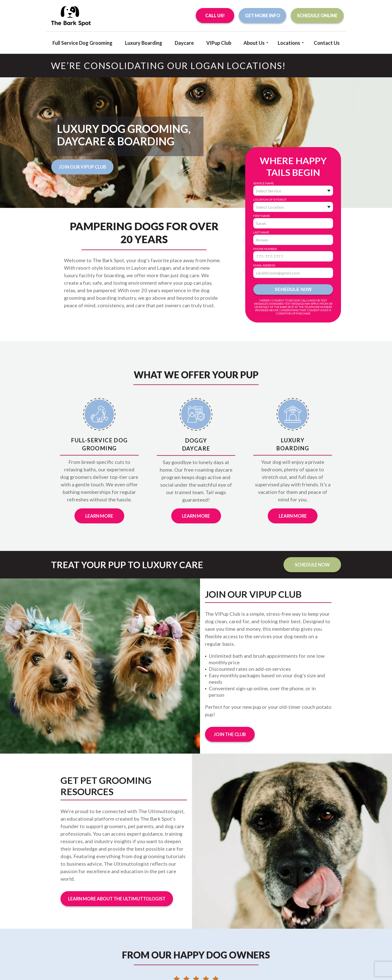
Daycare (184, 43)
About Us (254, 42)
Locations (289, 42)
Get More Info (262, 16)
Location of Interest (272, 200)
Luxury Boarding (144, 43)
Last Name (263, 232)
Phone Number (267, 249)
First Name (263, 216)
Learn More (99, 516)
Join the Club (230, 734)
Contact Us (327, 43)
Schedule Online (317, 16)
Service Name (265, 183)
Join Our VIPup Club (82, 167)
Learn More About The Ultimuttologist (117, 899)
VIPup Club (219, 43)
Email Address (266, 265)
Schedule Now (312, 565)
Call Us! (215, 16)
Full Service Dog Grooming (82, 43)
